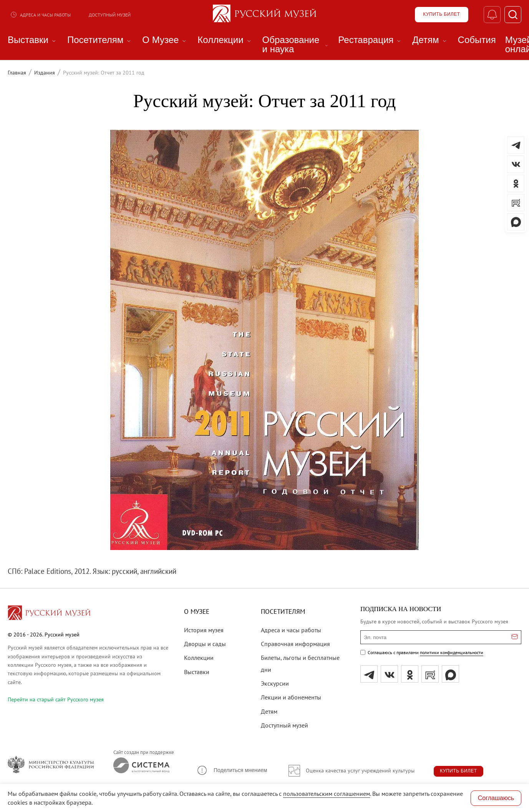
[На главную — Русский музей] (265, 15)
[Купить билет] (441, 15)
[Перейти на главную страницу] (49, 614)
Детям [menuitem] (430, 40)
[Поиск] (513, 15)
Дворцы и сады (205, 644)
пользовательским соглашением (327, 794)
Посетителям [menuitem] (100, 40)
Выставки (197, 672)
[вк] (389, 674)
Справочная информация (295, 644)
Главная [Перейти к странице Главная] (17, 73)
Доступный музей (110, 15)
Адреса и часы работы (40, 15)
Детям (269, 711)
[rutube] (430, 674)
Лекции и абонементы (291, 697)
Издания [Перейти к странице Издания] (45, 73)
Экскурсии (275, 683)
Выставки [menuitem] (33, 40)
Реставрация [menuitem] (371, 40)
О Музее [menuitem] (165, 40)
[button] (232, 770)
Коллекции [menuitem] (225, 40)
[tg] (369, 674)
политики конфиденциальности (452, 652)
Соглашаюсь (496, 798)
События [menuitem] (477, 40)
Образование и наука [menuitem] (296, 45)
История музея (204, 630)
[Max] (450, 674)
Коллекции (199, 658)
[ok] (410, 674)
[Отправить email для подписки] (515, 637)
